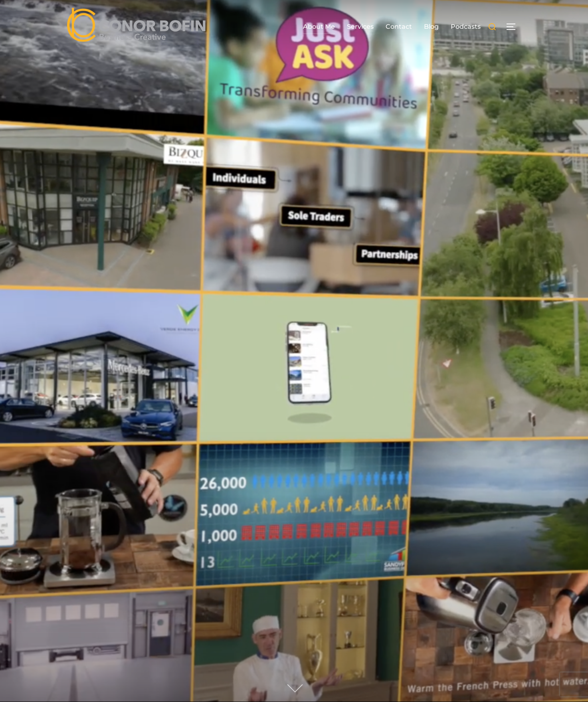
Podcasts (466, 27)
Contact (399, 27)
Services (360, 27)
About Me (319, 27)
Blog (431, 27)
